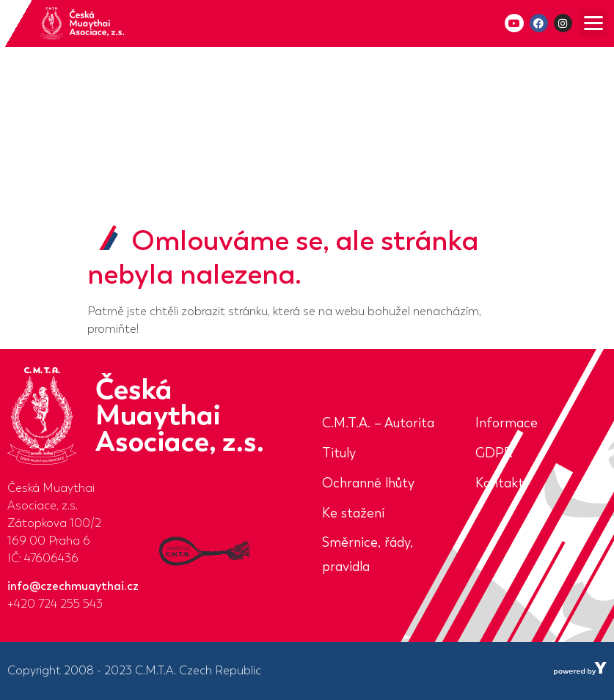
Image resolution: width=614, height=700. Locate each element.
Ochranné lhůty (368, 483)
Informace (507, 423)
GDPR (494, 453)
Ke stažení (353, 513)
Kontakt (500, 483)
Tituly (339, 453)
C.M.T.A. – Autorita (378, 423)
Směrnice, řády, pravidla (368, 555)
